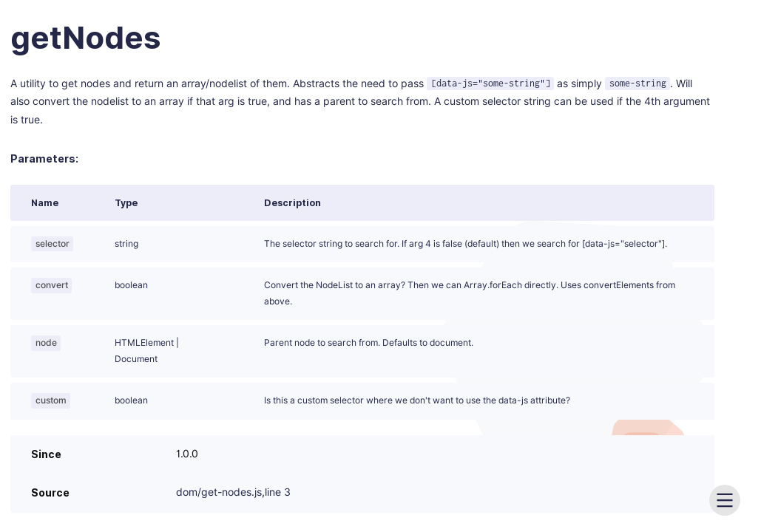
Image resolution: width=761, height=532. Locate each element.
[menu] (725, 500)
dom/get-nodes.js (219, 492)
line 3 (278, 492)
